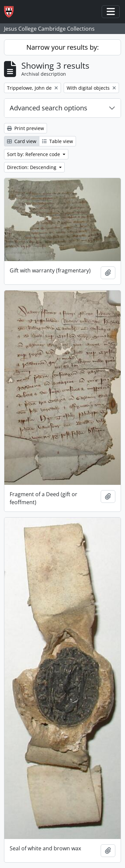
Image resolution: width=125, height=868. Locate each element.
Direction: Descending (32, 167)
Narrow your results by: (62, 47)
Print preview (25, 128)
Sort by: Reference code (34, 154)
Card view (22, 141)
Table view (57, 141)
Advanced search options (48, 108)
